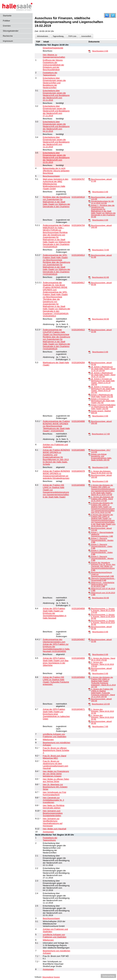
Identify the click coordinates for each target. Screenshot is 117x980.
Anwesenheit (86, 36)
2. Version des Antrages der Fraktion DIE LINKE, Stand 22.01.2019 (102, 499)
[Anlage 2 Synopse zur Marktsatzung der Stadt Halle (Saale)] (89, 399)
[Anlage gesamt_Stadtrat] (89, 411)
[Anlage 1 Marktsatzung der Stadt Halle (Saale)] (89, 395)
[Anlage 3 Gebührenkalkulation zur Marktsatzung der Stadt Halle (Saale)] (89, 405)
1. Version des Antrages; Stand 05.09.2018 (102, 472)
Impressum (8, 41)
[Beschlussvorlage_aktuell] (89, 179)
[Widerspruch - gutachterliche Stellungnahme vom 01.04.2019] (89, 583)
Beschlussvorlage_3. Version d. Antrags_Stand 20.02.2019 (103, 622)
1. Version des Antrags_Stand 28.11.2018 (103, 659)
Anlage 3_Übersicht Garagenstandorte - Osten (102, 546)
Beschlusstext (100, 51)
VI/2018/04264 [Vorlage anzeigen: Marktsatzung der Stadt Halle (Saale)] (78, 363)
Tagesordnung (58, 36)
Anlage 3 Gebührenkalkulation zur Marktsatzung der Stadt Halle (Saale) (103, 407)
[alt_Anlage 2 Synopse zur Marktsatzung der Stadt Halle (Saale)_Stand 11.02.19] (89, 379)
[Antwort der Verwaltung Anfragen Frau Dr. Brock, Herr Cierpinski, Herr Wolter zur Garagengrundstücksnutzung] (89, 563)
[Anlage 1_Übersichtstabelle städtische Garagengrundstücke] (89, 533)
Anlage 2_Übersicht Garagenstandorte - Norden (102, 540)
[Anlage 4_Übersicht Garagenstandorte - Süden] (89, 551)
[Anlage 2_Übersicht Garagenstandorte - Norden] (89, 539)
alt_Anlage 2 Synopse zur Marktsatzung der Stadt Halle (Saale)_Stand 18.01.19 (103, 390)
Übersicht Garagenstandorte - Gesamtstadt (103, 579)
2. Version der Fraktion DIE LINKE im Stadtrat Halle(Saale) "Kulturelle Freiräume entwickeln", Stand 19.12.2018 (103, 693)
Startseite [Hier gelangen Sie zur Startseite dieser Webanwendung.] (7, 16)
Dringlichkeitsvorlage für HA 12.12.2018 (102, 202)
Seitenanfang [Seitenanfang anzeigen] (108, 976)
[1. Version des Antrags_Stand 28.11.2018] (89, 658)
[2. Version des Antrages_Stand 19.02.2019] (89, 715)
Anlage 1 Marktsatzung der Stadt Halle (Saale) (102, 396)
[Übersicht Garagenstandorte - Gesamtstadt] (89, 579)
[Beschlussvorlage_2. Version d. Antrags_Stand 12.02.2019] (89, 615)
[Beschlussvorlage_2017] (89, 450)
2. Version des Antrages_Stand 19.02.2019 (102, 717)
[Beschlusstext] (89, 51)
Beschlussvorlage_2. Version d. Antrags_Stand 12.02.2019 (103, 616)
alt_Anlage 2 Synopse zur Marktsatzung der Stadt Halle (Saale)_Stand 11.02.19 (103, 382)
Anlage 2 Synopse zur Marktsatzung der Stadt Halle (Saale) (103, 401)
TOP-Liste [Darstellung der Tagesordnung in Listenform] (72, 36)
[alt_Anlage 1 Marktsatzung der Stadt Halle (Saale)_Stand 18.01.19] (89, 373)
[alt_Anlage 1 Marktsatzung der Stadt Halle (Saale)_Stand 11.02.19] (89, 367)
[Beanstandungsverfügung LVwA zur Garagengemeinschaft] (89, 573)
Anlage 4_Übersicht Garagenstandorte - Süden (102, 552)
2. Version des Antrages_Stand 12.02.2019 (102, 664)
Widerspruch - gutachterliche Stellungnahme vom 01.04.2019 (103, 584)
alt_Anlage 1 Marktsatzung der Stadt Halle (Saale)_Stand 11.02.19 (103, 369)
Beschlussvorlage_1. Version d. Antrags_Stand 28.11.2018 (103, 610)
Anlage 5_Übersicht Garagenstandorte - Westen (102, 558)
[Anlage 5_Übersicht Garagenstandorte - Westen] (89, 557)
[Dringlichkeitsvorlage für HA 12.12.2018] (89, 201)
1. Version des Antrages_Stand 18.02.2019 (102, 711)
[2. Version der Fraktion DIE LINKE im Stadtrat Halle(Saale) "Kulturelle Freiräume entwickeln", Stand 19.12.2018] (89, 689)
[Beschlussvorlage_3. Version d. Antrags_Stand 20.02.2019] (89, 621)
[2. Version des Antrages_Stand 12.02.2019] (89, 662)
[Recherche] (107, 15)
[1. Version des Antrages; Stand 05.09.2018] (89, 471)
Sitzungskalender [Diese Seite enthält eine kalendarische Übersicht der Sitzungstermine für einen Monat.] (11, 31)
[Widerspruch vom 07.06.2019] (89, 589)
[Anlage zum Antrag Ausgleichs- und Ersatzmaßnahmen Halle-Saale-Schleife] (89, 454)
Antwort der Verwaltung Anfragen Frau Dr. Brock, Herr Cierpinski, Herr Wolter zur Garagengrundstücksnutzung (103, 566)
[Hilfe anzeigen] (113, 15)
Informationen (43, 36)
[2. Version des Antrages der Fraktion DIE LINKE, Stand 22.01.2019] (89, 497)
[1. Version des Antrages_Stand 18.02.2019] (89, 709)
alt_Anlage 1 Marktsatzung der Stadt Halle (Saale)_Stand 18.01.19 (103, 375)
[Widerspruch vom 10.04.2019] (89, 593)
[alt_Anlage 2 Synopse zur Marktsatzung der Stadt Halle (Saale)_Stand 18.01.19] (89, 387)
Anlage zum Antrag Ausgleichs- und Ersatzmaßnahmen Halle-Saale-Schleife (101, 457)
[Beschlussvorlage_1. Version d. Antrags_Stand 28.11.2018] (89, 609)
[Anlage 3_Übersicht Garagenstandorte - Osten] (89, 545)
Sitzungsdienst (48, 977)
